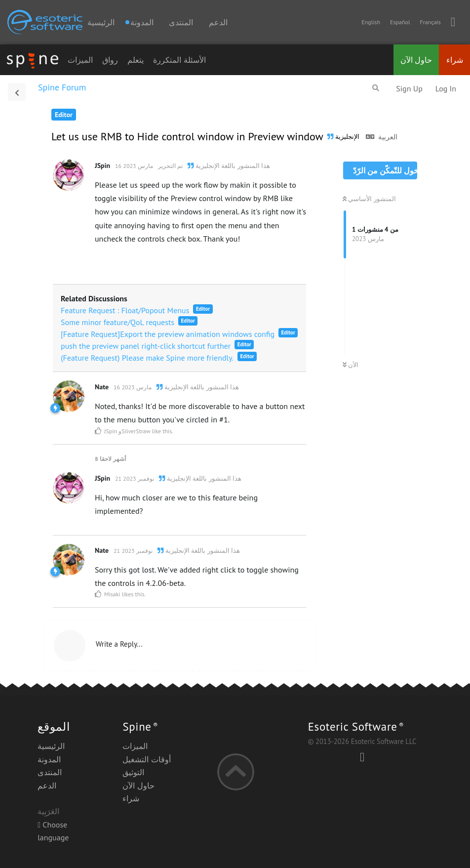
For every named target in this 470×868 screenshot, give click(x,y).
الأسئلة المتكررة (179, 60)
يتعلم (136, 60)
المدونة (49, 759)
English (371, 22)
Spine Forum (62, 87)
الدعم (218, 22)
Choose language (53, 831)
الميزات (80, 60)
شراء (455, 60)
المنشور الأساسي (369, 199)
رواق (110, 60)
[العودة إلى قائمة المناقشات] (17, 92)
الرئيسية (101, 22)
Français (430, 22)
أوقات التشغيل (146, 759)
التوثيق (133, 772)
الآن (351, 365)
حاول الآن (416, 60)
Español (400, 22)
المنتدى (181, 22)
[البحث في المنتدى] (376, 88)
